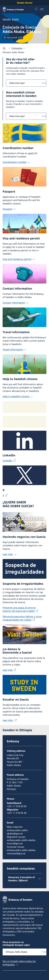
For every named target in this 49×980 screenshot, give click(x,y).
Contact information (14, 302)
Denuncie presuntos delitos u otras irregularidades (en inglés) (22, 618)
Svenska (7, 19)
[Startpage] (5, 48)
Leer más (8, 554)
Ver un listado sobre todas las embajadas (19, 963)
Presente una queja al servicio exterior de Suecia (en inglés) (19, 609)
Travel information (13, 349)
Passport (8, 209)
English (15, 19)
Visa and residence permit (17, 259)
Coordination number (15, 162)
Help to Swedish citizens (16, 396)
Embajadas (17, 48)
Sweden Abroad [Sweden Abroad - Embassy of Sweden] (25, 3)
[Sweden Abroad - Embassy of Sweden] (16, 9)
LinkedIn (7, 461)
